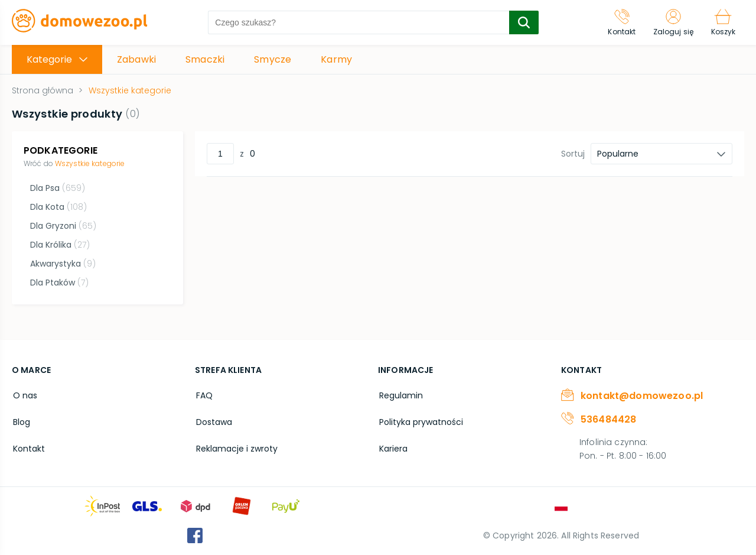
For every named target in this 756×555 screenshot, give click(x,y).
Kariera (392, 444)
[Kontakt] (618, 22)
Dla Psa (57, 188)
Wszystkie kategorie (90, 163)
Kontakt (28, 444)
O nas (24, 394)
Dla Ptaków (59, 283)
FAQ (203, 394)
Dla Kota (58, 207)
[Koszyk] (722, 22)
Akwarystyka (62, 264)
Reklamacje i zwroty (236, 444)
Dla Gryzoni (63, 226)
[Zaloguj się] (671, 22)
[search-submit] (522, 22)
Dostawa (213, 419)
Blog (20, 419)
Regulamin (400, 394)
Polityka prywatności (420, 419)
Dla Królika (59, 245)
